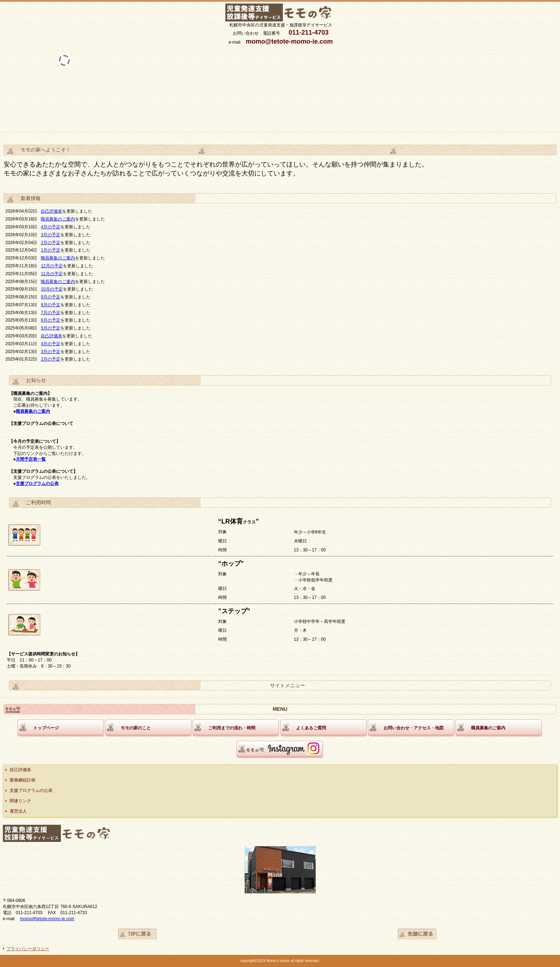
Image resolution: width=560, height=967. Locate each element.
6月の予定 (51, 320)
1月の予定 (51, 250)
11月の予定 (52, 274)
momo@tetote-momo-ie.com (47, 919)
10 (43, 289)
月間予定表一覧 (31, 459)
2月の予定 (51, 243)
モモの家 (281, 13)
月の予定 (52, 227)
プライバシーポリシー (28, 949)
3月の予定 (51, 235)
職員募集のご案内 (58, 219)
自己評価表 (51, 211)
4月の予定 (51, 344)
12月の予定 (52, 266)
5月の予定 (51, 328)
